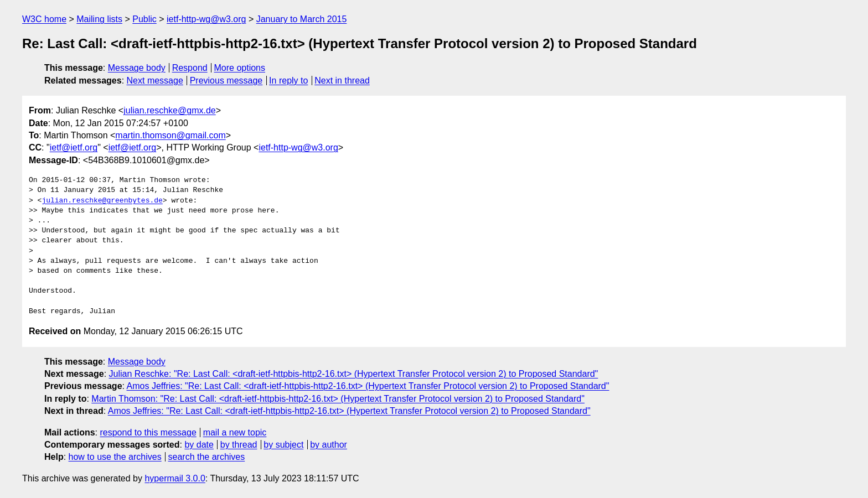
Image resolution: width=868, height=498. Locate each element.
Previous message (226, 81)
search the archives (207, 457)
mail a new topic (235, 432)
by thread (239, 445)
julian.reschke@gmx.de (170, 110)
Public (144, 19)
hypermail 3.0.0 (175, 478)
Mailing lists (99, 19)
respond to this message (148, 432)
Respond (190, 68)
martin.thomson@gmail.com (170, 135)
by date (199, 445)
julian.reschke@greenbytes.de (102, 201)
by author (329, 445)
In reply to (288, 81)
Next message (155, 81)
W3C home (44, 19)
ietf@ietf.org (74, 147)
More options (240, 68)
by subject (283, 445)
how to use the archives (115, 457)
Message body (137, 68)
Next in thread (342, 81)
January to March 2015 (302, 19)
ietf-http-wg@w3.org (206, 19)
